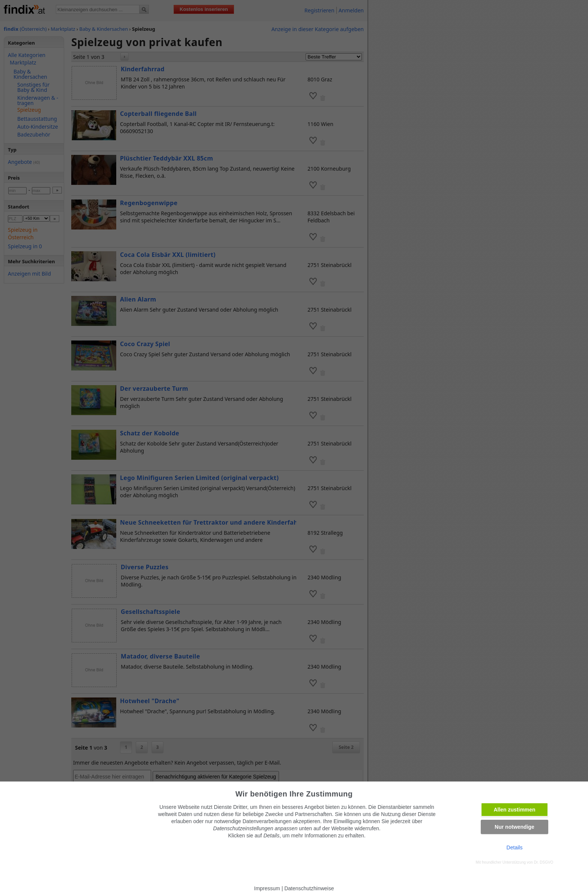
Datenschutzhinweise (309, 888)
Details (515, 847)
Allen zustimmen (514, 810)
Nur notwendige (514, 827)
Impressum (267, 888)
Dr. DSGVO (544, 862)
